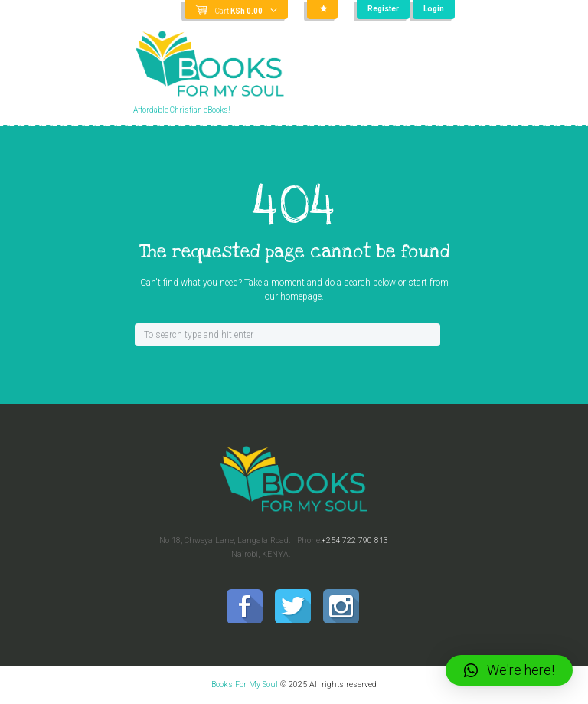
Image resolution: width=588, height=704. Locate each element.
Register (383, 9)
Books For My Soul (245, 684)
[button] (509, 670)
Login (434, 9)
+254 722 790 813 (355, 540)
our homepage (293, 296)
